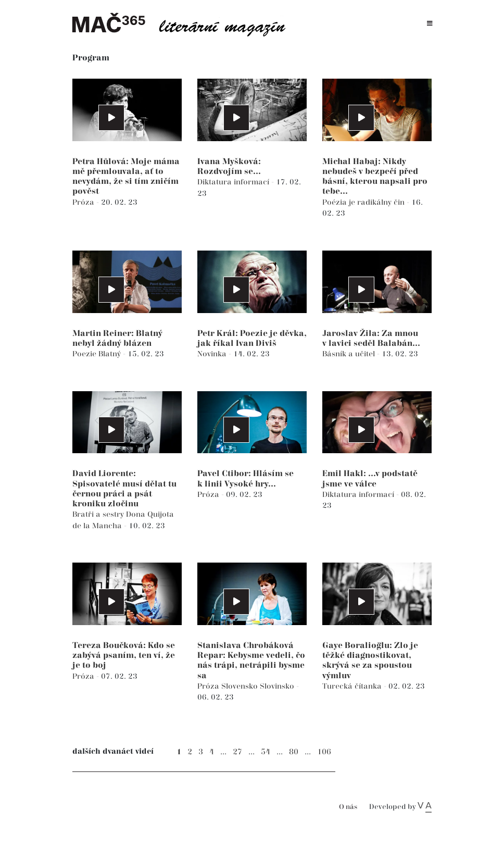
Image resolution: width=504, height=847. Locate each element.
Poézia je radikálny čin (364, 202)
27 (237, 752)
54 (266, 752)
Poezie (85, 354)
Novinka (213, 354)
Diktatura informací (234, 182)
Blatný (111, 354)
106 (324, 752)
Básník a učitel (350, 354)
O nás (348, 807)
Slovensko (241, 686)
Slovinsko (278, 686)
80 (294, 752)
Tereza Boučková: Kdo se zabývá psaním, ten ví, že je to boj (124, 656)
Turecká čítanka (353, 686)
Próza (84, 202)
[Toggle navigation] (430, 24)
